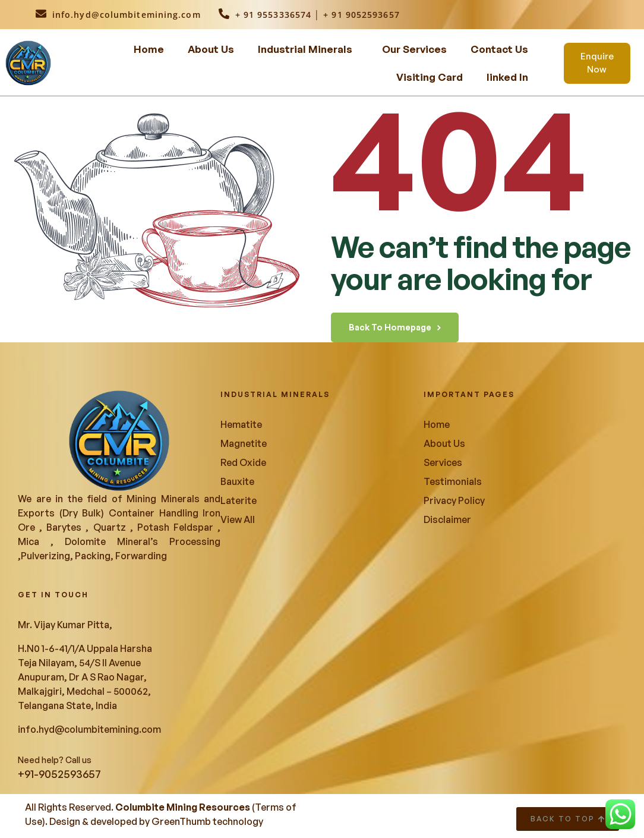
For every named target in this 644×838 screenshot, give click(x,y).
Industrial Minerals (305, 49)
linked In (507, 77)
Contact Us (499, 49)
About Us (211, 49)
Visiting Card (430, 77)
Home (149, 49)
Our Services (414, 49)
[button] (308, 49)
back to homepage (395, 327)
